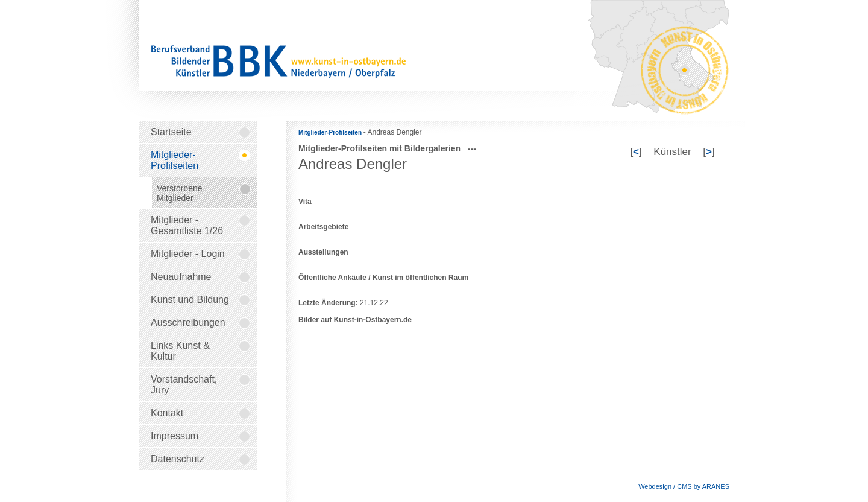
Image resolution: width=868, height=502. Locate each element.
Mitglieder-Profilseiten (331, 132)
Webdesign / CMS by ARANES (684, 486)
